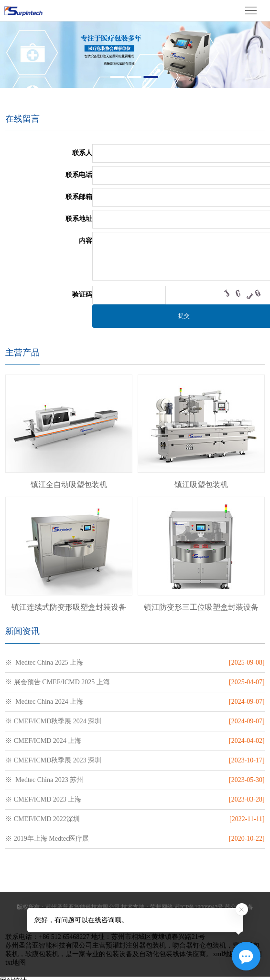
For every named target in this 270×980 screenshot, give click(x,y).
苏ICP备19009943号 (199, 907)
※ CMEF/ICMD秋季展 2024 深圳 (53, 721)
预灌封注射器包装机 (136, 945)
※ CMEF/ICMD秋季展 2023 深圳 (53, 760)
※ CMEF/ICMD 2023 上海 (43, 799)
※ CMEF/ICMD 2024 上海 (43, 741)
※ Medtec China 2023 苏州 (44, 780)
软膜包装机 (42, 954)
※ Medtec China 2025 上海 (44, 662)
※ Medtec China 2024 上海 (44, 702)
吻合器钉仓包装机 (199, 945)
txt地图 (16, 963)
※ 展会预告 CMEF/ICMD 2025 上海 (58, 682)
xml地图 (225, 954)
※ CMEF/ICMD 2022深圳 (43, 819)
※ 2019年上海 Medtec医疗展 (47, 839)
